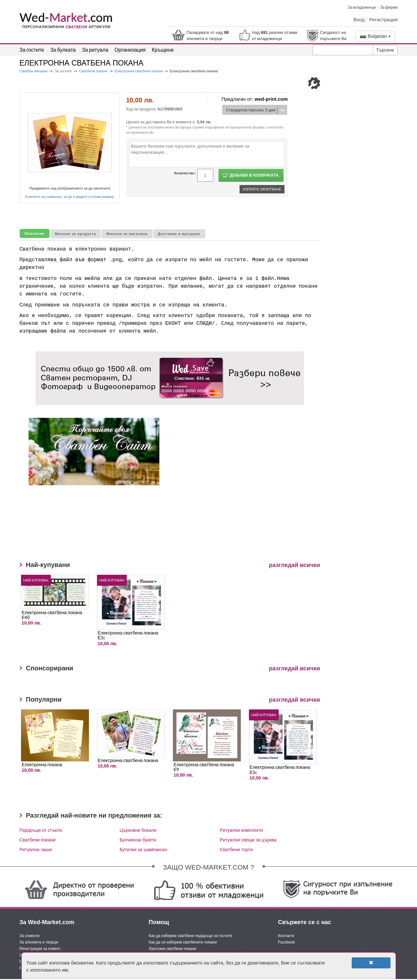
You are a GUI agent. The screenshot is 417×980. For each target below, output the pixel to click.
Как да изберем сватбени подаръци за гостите (190, 936)
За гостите (32, 50)
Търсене (385, 50)
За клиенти (29, 936)
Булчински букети (138, 840)
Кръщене (163, 50)
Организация (130, 50)
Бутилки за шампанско (143, 850)
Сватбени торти (236, 850)
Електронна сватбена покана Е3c (128, 635)
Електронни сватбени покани (139, 71)
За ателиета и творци (39, 942)
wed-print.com (271, 99)
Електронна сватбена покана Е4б (52, 615)
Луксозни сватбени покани (172, 949)
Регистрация (383, 19)
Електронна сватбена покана (128, 760)
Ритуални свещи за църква (248, 840)
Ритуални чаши (36, 850)
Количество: (185, 173)
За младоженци (362, 7)
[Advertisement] (153, 527)
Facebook (287, 942)
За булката (63, 50)
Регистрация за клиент (40, 949)
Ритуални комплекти (241, 830)
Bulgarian (375, 36)
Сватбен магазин (34, 71)
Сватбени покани (93, 71)
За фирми (389, 7)
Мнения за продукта (75, 234)
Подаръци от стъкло (41, 830)
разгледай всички (294, 565)
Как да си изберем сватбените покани (183, 942)
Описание (35, 233)
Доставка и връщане (179, 234)
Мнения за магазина (127, 234)
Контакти (286, 936)
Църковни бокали (138, 830)
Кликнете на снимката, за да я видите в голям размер (69, 197)
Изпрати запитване (262, 189)
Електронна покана (42, 764)
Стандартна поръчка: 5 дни (251, 110)
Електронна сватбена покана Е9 (204, 767)
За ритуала (95, 50)
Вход (359, 19)
